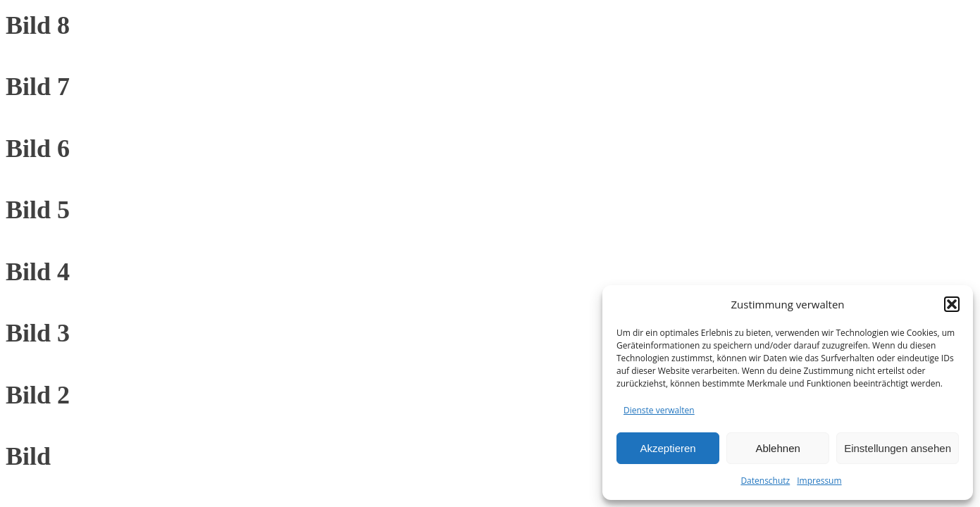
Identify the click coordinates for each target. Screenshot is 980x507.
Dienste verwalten (659, 410)
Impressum (819, 481)
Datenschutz (765, 481)
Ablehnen (777, 448)
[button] (952, 304)
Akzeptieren (668, 448)
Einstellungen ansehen (898, 448)
